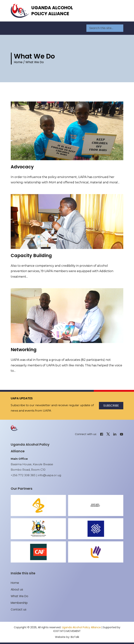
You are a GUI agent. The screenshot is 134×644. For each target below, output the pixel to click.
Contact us (19, 609)
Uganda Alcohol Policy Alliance (52, 11)
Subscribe (111, 406)
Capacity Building (31, 256)
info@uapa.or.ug (49, 475)
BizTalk (75, 637)
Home (18, 62)
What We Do (19, 596)
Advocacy (22, 167)
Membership (19, 603)
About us (17, 589)
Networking (24, 350)
